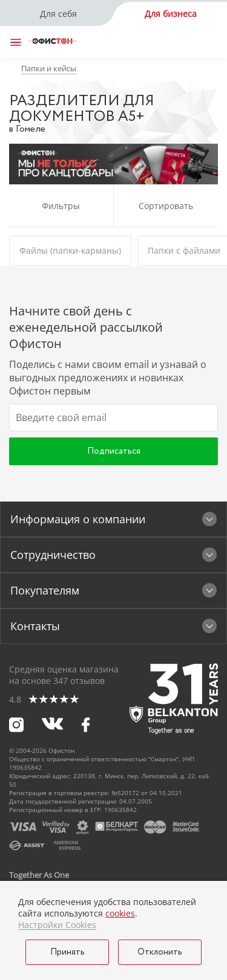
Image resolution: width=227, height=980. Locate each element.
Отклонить (160, 952)
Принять (67, 952)
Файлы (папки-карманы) (70, 250)
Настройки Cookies (57, 925)
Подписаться (114, 451)
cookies (120, 913)
